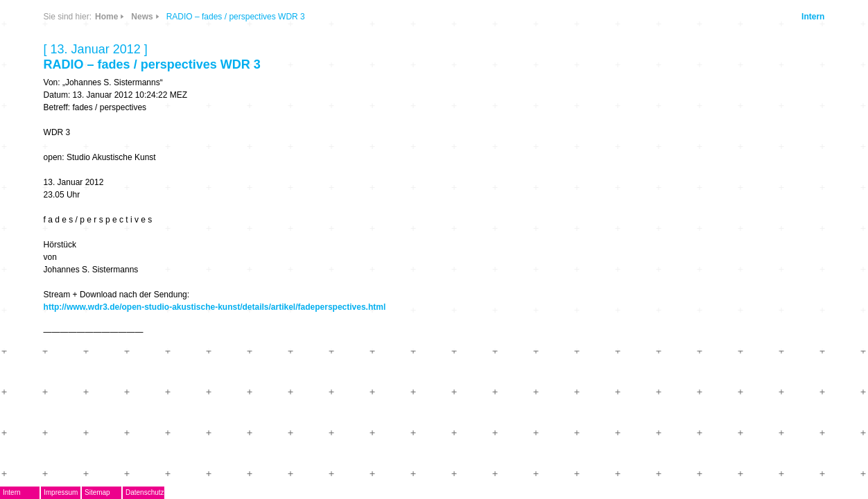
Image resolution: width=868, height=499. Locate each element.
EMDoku (154, 158)
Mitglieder (158, 280)
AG (141, 178)
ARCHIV (153, 260)
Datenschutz (272, 492)
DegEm (167, 52)
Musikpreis (160, 199)
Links (225, 99)
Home (394, 17)
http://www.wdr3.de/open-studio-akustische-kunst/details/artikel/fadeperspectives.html (503, 307)
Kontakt (153, 300)
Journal (152, 239)
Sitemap (225, 492)
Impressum (188, 492)
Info (262, 99)
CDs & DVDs (268, 53)
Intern (728, 17)
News (225, 58)
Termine (153, 219)
